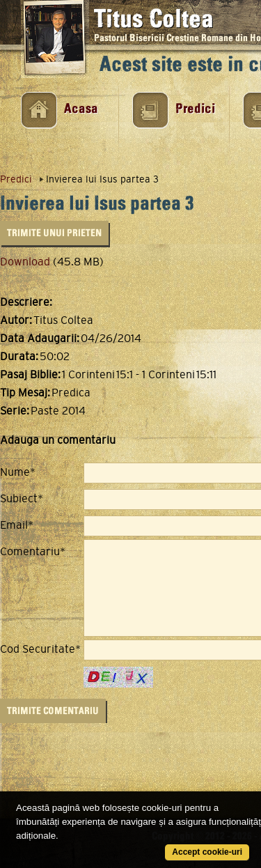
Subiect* (22, 499)
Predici (195, 109)
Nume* (18, 472)
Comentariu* (33, 552)
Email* (17, 525)
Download (25, 262)
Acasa (81, 109)
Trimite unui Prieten (54, 233)
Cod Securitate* (40, 649)
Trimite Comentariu (53, 711)
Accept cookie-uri (207, 852)
